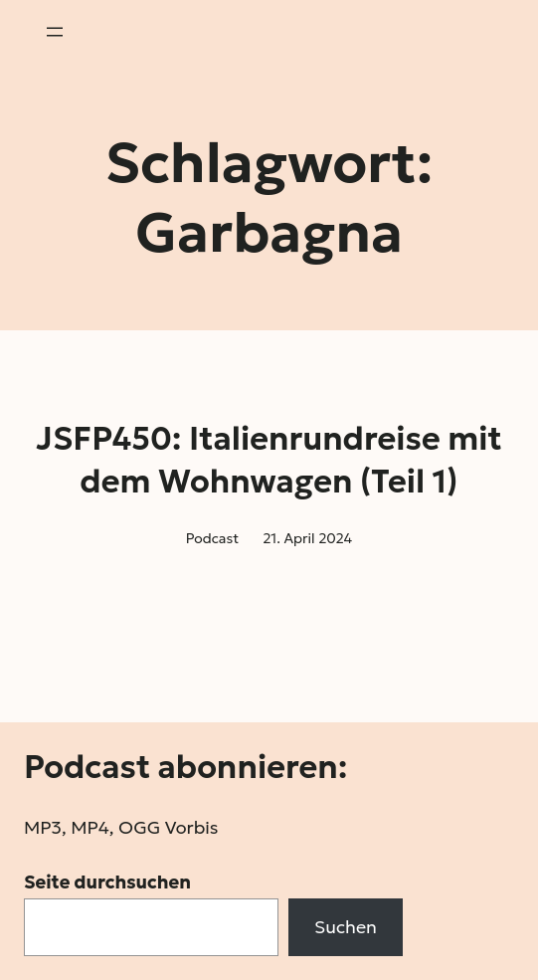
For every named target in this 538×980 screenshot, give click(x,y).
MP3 (43, 827)
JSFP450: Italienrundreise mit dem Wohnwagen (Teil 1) (269, 460)
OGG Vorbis (169, 827)
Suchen (346, 927)
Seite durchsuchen (107, 882)
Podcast (212, 538)
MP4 (90, 827)
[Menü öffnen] (55, 32)
